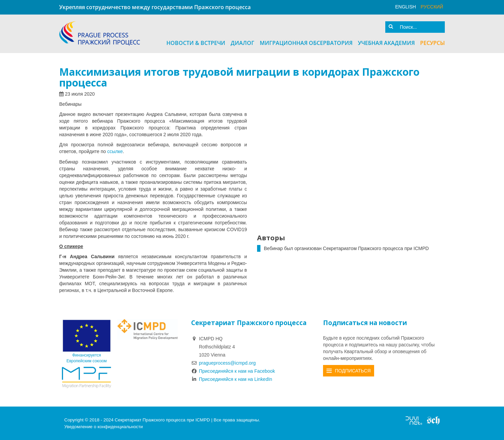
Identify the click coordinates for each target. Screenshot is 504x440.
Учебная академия (386, 43)
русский (432, 7)
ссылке (115, 151)
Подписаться (353, 370)
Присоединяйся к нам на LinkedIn (232, 379)
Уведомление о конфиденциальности (104, 426)
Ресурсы (432, 43)
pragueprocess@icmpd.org (227, 363)
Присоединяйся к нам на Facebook (233, 371)
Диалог (243, 43)
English (405, 7)
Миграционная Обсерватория (306, 43)
